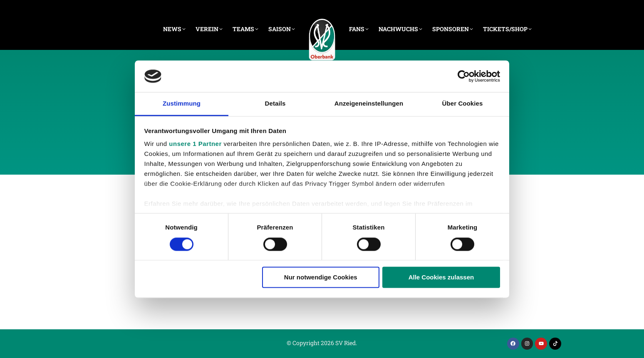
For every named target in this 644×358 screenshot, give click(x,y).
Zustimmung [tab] (182, 104)
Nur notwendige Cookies (321, 278)
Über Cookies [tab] (463, 104)
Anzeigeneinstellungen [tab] (369, 104)
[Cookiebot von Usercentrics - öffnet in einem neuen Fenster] (464, 76)
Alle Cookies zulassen (441, 278)
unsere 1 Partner (195, 144)
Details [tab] (275, 104)
